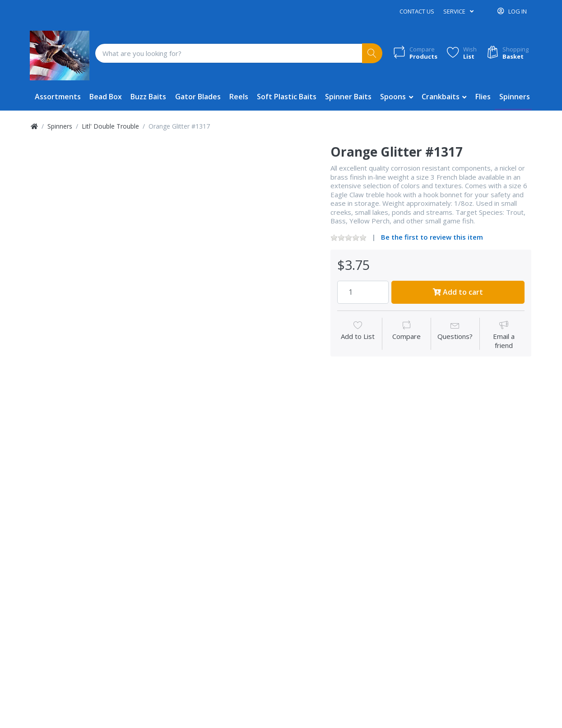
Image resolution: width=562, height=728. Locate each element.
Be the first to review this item (432, 237)
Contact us (417, 11)
